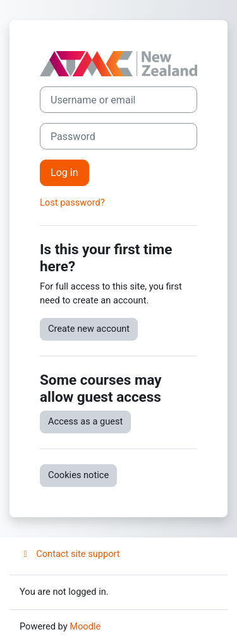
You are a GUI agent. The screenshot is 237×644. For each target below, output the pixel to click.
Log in (64, 173)
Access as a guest (85, 421)
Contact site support (70, 554)
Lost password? (72, 202)
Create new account (89, 329)
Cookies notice (78, 475)
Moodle (85, 626)
